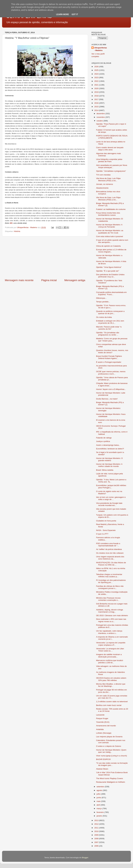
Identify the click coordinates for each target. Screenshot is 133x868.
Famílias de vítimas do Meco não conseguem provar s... (110, 587)
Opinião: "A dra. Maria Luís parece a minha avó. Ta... (111, 481)
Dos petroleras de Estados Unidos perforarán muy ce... (110, 276)
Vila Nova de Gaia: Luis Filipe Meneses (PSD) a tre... (108, 179)
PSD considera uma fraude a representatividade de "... (108, 545)
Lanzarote (100, 715)
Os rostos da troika (104, 317)
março (99, 808)
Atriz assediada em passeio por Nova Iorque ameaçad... (112, 166)
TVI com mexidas (103, 175)
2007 (97, 842)
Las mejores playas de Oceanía (109, 737)
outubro (100, 121)
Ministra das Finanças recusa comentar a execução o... (108, 599)
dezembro (101, 114)
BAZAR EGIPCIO (103, 759)
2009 (97, 835)
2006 (97, 846)
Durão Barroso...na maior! (107, 399)
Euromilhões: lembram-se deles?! (110, 449)
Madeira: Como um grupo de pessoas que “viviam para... (112, 340)
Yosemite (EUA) (103, 722)
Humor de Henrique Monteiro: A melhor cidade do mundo (109, 465)
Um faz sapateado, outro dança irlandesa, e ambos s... (109, 632)
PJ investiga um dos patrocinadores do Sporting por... (111, 581)
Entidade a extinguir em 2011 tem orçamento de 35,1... (110, 322)
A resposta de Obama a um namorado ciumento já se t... (112, 638)
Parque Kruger (102, 718)
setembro (101, 787)
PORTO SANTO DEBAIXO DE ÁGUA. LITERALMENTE (112, 137)
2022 (97, 81)
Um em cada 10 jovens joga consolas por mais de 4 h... (112, 697)
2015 (97, 107)
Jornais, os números (105, 184)
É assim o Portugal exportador (109, 362)
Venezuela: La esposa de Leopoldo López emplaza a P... (111, 644)
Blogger (85, 858)
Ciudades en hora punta (106, 521)
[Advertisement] (45, 257)
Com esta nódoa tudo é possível (110, 236)
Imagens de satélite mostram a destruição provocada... (109, 656)
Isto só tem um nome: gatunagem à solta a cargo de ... (111, 498)
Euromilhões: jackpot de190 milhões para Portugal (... (111, 487)
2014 (97, 110)
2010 (97, 831)
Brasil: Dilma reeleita (105, 470)
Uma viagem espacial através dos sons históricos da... (110, 558)
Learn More (62, 14)
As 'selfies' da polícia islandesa (109, 549)
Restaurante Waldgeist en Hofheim (111, 782)
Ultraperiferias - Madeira (101, 49)
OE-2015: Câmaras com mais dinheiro (112, 615)
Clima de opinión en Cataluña (108, 246)
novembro (101, 117)
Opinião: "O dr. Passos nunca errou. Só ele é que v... (111, 307)
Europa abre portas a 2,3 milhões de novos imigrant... (111, 251)
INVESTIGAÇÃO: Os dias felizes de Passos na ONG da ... (111, 564)
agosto (100, 790)
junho (99, 798)
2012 (97, 824)
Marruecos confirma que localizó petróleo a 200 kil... (110, 661)
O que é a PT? (102, 534)
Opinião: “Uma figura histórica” (109, 267)
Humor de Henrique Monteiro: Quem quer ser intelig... (111, 751)
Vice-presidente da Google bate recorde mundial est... (109, 504)
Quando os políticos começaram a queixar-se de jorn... (110, 312)
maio (99, 801)
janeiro (100, 816)
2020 (97, 88)
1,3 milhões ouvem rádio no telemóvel (112, 702)
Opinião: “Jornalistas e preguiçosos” (111, 171)
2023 (97, 78)
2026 (97, 67)
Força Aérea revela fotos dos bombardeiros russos (108, 214)
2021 (97, 85)
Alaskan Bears (102, 769)
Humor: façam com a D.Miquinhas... (111, 389)
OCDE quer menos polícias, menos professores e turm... (111, 373)
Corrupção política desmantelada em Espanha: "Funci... (111, 293)
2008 (97, 839)
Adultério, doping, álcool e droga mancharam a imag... (110, 611)
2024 (97, 74)
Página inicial (49, 280)
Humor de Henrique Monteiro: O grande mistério (109, 459)
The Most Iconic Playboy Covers (110, 778)
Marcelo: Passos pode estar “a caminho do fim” (109, 328)
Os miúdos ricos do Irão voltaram (110, 553)
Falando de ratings (104, 438)
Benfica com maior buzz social (109, 705)
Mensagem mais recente (19, 280)
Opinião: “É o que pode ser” (108, 271)
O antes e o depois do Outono (109, 746)
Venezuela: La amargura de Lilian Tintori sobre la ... (110, 650)
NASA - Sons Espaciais (106, 530)
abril (99, 805)
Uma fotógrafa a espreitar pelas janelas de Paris (109, 160)
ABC (11, 223)
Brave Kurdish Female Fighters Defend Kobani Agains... (109, 357)
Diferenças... (101, 298)
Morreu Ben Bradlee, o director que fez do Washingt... (111, 685)
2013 (97, 820)
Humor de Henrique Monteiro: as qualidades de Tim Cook (110, 232)
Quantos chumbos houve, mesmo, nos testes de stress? (112, 351)
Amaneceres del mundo (106, 726)
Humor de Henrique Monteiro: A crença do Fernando (109, 226)
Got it (75, 14)
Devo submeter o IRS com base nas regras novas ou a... (111, 620)
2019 (97, 92)
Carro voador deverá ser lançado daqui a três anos (110, 149)
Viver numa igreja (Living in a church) (112, 756)
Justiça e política (103, 441)
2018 (97, 96)
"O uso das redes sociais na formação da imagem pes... (112, 764)
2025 (97, 70)
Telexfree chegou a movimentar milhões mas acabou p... (109, 575)
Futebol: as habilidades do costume (111, 209)
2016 (97, 103)
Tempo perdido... (103, 302)
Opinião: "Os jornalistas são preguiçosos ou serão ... (108, 334)
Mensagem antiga (75, 280)
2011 (97, 828)
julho (99, 794)
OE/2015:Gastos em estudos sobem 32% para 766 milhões (111, 679)
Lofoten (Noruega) (104, 733)
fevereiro (100, 812)
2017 (97, 99)
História (17, 231)
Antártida (100, 729)
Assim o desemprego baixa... (108, 445)
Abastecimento (102, 188)
